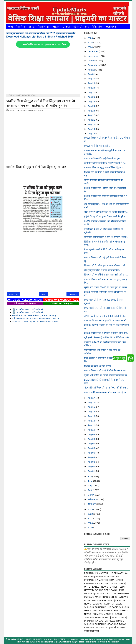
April (90, 490)
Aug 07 (92, 443)
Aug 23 (92, 111)
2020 (91, 523)
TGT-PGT (66, 26)
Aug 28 (92, 88)
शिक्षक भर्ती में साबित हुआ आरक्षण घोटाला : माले (105, 266)
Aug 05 (92, 453)
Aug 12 (92, 421)
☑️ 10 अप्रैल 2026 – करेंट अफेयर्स (28, 309)
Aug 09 (92, 434)
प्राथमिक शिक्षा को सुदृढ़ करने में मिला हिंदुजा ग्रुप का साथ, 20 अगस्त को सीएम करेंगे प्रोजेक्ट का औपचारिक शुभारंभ (41, 103)
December (93, 51)
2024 (91, 47)
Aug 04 (92, 457)
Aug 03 (92, 462)
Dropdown (111, 26)
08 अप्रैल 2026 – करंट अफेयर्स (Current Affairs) (34, 315)
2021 (91, 519)
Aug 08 (92, 439)
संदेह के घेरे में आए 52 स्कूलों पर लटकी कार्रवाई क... (106, 212)
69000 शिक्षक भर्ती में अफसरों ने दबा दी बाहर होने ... (107, 333)
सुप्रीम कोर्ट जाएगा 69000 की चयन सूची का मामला (106, 287)
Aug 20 (92, 124)
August (92, 70)
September (94, 65)
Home (10, 26)
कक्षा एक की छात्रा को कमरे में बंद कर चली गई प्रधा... (107, 392)
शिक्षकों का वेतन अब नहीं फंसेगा (98, 366)
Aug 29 (92, 83)
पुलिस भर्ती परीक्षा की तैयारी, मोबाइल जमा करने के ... (107, 375)
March (91, 495)
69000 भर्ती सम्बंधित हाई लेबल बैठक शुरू (102, 158)
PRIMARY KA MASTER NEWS (30, 110)
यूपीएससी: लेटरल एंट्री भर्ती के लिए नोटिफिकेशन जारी (106, 337)
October (92, 61)
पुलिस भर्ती (78, 26)
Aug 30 (92, 79)
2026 (91, 38)
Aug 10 (92, 430)
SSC (87, 26)
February (93, 499)
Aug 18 (92, 134)
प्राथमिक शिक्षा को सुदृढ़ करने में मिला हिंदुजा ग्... (105, 167)
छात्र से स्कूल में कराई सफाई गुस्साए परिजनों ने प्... (105, 163)
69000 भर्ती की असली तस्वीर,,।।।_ (99, 146)
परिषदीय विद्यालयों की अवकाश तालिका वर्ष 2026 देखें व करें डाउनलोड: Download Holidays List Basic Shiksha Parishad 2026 (41, 35)
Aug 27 (92, 92)
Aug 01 (92, 471)
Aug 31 (92, 74)
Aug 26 (92, 97)
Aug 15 (92, 407)
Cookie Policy (115, 642)
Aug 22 (92, 115)
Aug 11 (92, 425)
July (90, 476)
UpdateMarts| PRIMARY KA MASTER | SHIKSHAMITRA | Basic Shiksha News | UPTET (35, 639)
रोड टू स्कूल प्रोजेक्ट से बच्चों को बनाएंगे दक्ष (102, 270)
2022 (91, 514)
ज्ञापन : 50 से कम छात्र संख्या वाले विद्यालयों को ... (105, 316)
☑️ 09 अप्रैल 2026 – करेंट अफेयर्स (28, 312)
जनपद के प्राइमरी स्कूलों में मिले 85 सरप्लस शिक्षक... (106, 237)
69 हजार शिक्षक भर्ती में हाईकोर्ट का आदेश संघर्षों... (106, 320)
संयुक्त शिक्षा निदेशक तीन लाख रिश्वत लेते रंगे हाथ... (106, 388)
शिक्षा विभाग (21, 26)
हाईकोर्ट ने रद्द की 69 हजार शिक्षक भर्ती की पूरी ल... (106, 217)
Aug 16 (92, 402)
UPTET (32, 26)
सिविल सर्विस (97, 26)
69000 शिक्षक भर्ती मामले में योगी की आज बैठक (105, 371)
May (90, 486)
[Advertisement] (43, 71)
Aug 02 (92, 466)
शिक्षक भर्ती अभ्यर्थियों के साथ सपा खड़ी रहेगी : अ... (106, 275)
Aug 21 (92, 120)
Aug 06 (92, 448)
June (90, 481)
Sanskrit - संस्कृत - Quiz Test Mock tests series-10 (37, 322)
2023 (91, 509)
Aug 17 (92, 398)
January (92, 504)
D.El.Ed (56, 26)
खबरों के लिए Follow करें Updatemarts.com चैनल (44, 44)
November (93, 56)
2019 (91, 528)
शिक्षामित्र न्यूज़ (44, 26)
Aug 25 (92, 101)
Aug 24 (92, 106)
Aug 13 (92, 416)
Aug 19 (92, 129)
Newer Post (14, 294)
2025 (91, 43)
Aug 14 (92, 411)
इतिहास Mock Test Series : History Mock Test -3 (36, 319)
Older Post (73, 294)
